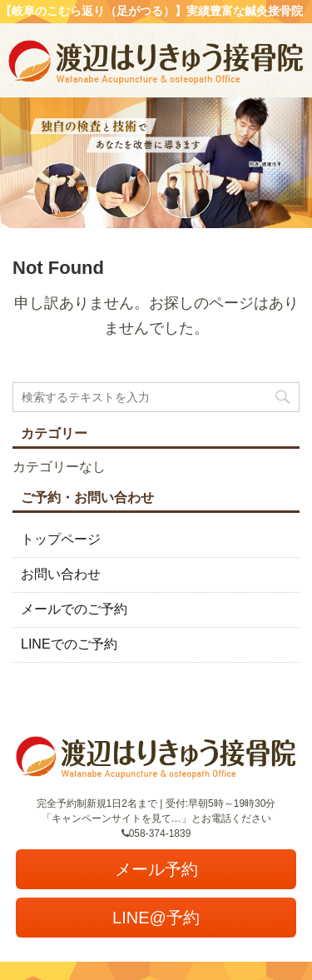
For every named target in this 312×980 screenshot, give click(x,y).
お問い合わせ (61, 574)
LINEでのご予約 (69, 644)
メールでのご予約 (74, 609)
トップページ (61, 539)
